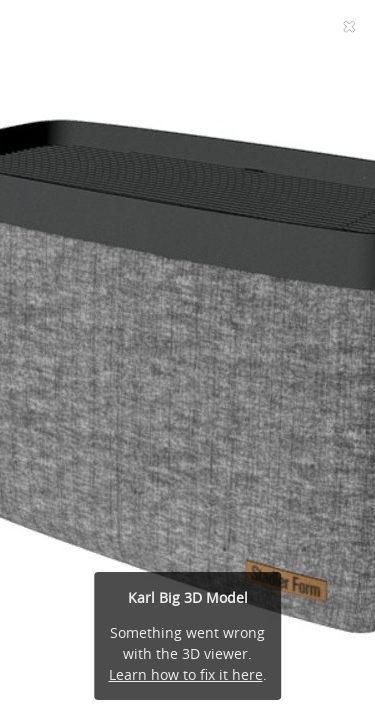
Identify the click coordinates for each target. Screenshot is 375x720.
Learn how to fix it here (186, 674)
